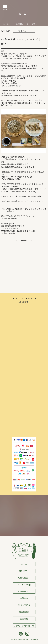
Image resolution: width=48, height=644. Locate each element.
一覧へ (24, 240)
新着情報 (24, 619)
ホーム (24, 564)
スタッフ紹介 (24, 605)
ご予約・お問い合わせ (24, 626)
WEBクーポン (24, 591)
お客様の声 (24, 612)
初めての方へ (24, 578)
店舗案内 (24, 598)
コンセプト (24, 571)
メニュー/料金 (24, 585)
